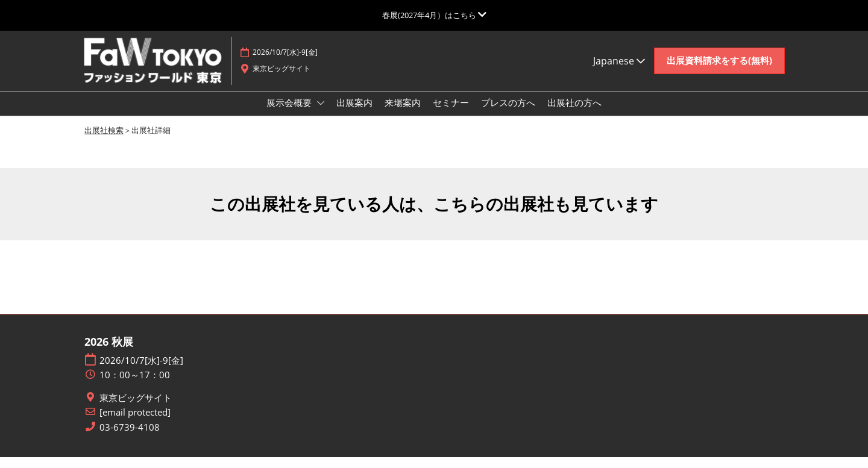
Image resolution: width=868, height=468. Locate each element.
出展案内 (354, 114)
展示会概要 (290, 114)
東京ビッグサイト (136, 409)
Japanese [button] (619, 72)
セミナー (451, 114)
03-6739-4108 (130, 438)
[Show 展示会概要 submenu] (321, 114)
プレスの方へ (508, 114)
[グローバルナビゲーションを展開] (434, 15)
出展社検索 (104, 141)
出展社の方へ (574, 114)
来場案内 (403, 114)
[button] (719, 72)
